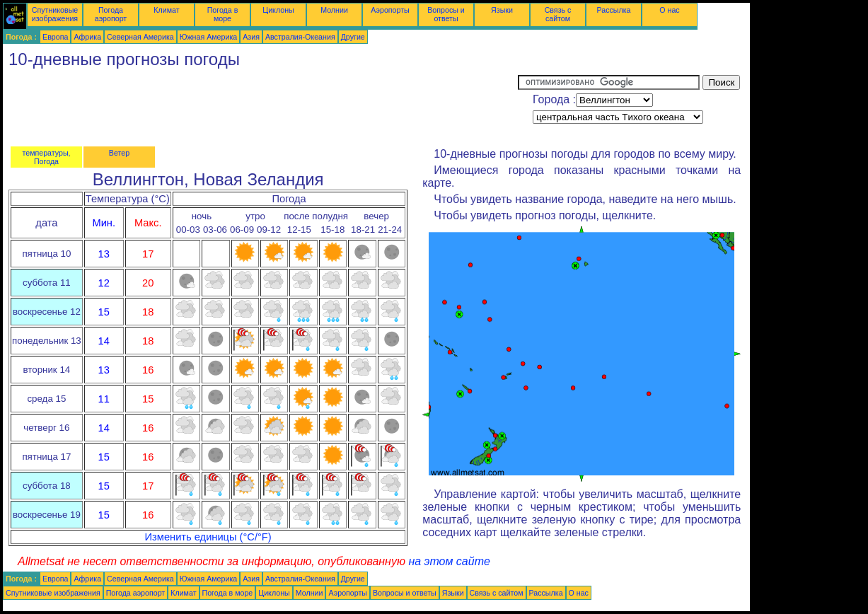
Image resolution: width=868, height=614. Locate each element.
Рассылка (613, 10)
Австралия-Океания (300, 37)
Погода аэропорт (111, 14)
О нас (669, 10)
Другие (353, 37)
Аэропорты (390, 10)
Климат (166, 10)
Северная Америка (140, 37)
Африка (87, 37)
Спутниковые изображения (55, 14)
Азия (251, 37)
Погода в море (223, 14)
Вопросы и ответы (446, 14)
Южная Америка (209, 37)
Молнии (334, 10)
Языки (502, 10)
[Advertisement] (260, 107)
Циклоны (278, 10)
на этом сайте (449, 561)
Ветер (119, 153)
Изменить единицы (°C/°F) (208, 537)
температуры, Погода (46, 157)
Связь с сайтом (558, 14)
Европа (55, 37)
